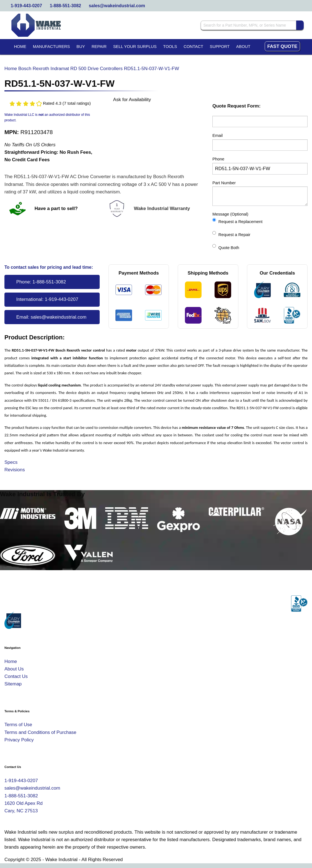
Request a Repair (231, 234)
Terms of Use (18, 725)
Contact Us (16, 676)
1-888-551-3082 (65, 6)
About (243, 47)
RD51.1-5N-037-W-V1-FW (152, 69)
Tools (170, 47)
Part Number (224, 183)
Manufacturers (51, 47)
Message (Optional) (230, 214)
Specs (11, 462)
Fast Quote (282, 46)
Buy (81, 47)
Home (20, 47)
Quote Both (226, 247)
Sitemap (13, 684)
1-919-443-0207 (26, 6)
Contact (193, 47)
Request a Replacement (237, 221)
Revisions (15, 470)
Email (217, 135)
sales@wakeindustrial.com (117, 6)
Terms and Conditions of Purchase (40, 732)
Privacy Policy (19, 740)
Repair (99, 47)
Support (220, 47)
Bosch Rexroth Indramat (44, 69)
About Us (14, 669)
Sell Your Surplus (135, 47)
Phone (218, 159)
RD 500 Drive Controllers (96, 69)
